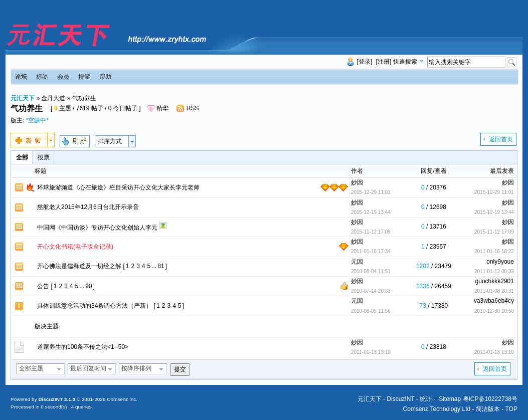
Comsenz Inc (121, 399)
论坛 (21, 77)
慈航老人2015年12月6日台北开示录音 (88, 207)
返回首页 (501, 139)
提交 (180, 369)
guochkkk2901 (495, 281)
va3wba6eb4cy (494, 301)
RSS (193, 108)
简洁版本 (488, 409)
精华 (162, 108)
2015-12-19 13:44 (494, 212)
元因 (357, 262)
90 (89, 286)
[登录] (365, 62)
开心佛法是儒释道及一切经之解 (79, 266)
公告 (43, 286)
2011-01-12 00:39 (494, 271)
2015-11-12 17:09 (494, 232)
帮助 (105, 77)
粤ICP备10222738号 (490, 399)
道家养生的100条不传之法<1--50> (83, 347)
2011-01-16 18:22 (494, 251)
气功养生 (84, 98)
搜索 (84, 77)
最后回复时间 (88, 368)
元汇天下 (23, 98)
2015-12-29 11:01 (494, 192)
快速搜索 (405, 62)
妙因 (357, 182)
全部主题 (31, 368)
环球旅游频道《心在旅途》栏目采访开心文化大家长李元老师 (118, 187)
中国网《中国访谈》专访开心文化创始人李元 (97, 228)
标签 (42, 77)
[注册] (384, 62)
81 (161, 266)
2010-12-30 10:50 (494, 311)
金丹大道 (53, 98)
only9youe (500, 262)
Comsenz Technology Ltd (437, 409)
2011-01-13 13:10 (494, 352)
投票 (44, 157)
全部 (22, 157)
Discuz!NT (400, 399)
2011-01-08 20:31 (494, 291)
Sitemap (450, 399)
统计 (426, 399)
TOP (511, 409)
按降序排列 (136, 368)
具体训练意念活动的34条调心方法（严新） (95, 306)
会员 (63, 77)
